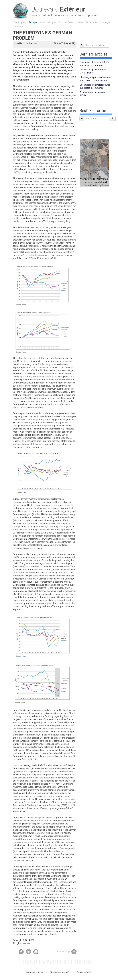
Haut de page (67, 952)
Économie (92, 22)
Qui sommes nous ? (60, 972)
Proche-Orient (66, 22)
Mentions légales (35, 972)
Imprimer (36, 952)
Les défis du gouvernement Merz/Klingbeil (93, 71)
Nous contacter (84, 972)
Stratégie (105, 22)
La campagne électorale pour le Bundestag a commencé (95, 86)
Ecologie (19, 26)
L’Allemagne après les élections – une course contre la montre (96, 79)
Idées (80, 22)
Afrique (51, 22)
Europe (33, 22)
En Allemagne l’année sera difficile (92, 94)
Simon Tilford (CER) (65, 43)
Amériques (20, 22)
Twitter (29, 952)
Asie (42, 22)
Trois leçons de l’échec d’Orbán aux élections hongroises (94, 64)
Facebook (21, 952)
